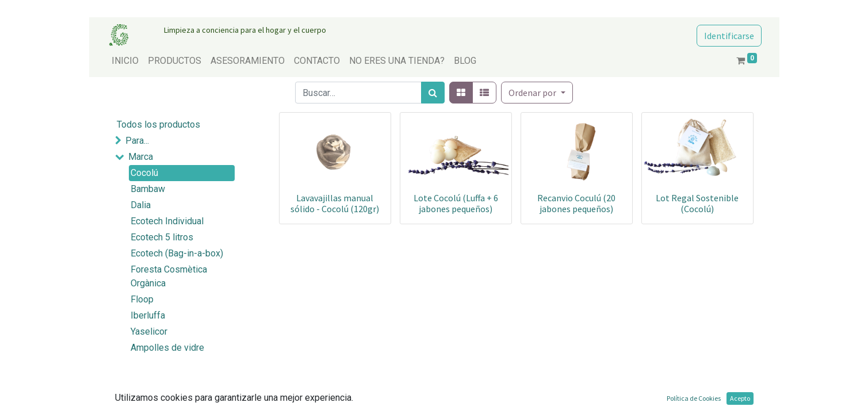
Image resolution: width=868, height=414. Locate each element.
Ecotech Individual (167, 221)
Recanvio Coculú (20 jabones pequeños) (576, 203)
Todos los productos (158, 124)
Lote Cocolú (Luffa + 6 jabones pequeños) (456, 203)
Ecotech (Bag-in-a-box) (177, 253)
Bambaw (148, 189)
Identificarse (729, 36)
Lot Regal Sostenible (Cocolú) (697, 203)
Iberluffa (148, 315)
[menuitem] (125, 61)
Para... (137, 141)
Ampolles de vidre (167, 348)
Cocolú (144, 173)
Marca (141, 157)
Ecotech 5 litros (162, 237)
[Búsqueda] (433, 93)
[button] (537, 93)
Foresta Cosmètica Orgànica (169, 276)
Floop (142, 299)
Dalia (141, 205)
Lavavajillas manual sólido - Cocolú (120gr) (335, 203)
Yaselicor (149, 331)
